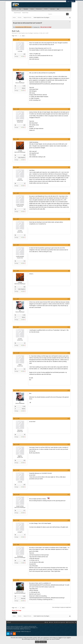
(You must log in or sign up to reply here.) (62, 607)
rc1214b (40, 33)
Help (20, 9)
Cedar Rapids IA (22, 157)
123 (24, 209)
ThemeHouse (27, 629)
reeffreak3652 (20, 205)
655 (24, 125)
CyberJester (20, 121)
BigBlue (20, 456)
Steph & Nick (20, 506)
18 (25, 535)
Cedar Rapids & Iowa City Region (26, 33)
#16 (69, 470)
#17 (69, 495)
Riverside (23, 598)
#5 (69, 167)
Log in (68, 1)
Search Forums (17, 13)
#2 (69, 70)
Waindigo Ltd (28, 631)
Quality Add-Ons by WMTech (22, 628)
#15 (69, 444)
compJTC (20, 532)
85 (25, 435)
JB (20, 81)
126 (24, 369)
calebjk (20, 151)
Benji (20, 365)
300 (24, 155)
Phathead (20, 556)
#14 (69, 419)
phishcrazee (20, 592)
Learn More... (43, 642)
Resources (39, 9)
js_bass (20, 179)
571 (24, 510)
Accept (37, 642)
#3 (69, 109)
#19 (69, 545)
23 (25, 183)
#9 (69, 271)
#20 (69, 580)
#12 (69, 353)
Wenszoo (20, 430)
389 (24, 561)
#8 (69, 245)
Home (14, 9)
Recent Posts (25, 13)
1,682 (24, 596)
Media (32, 9)
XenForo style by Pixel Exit (30, 626)
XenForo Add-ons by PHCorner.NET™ (15, 626)
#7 (69, 219)
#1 (69, 40)
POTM (46, 9)
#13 (69, 390)
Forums (26, 9)
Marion (24, 88)
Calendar (52, 9)
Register (72, 1)
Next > (24, 36)
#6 (69, 193)
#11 (69, 327)
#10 (69, 299)
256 (24, 54)
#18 (69, 520)
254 (24, 460)
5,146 (24, 86)
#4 (69, 139)
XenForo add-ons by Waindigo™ (14, 631)
